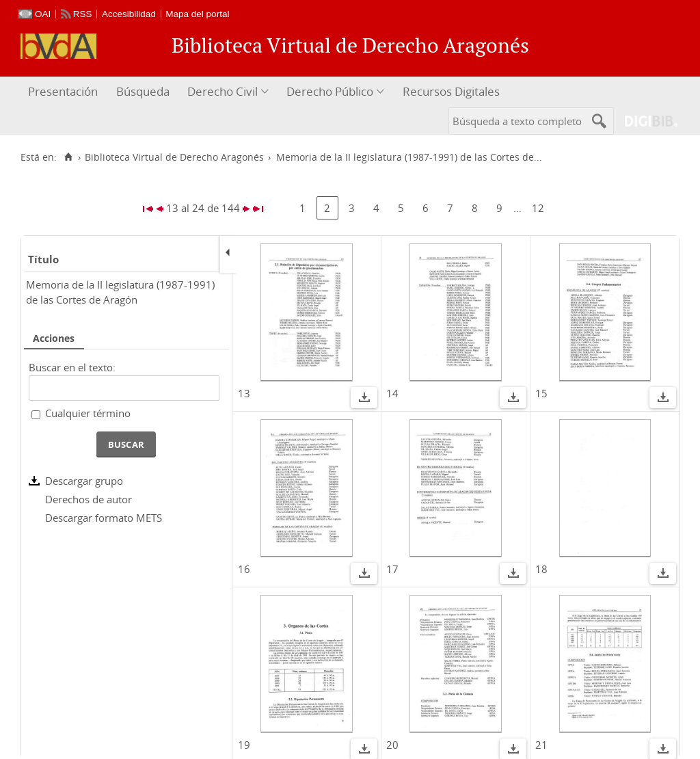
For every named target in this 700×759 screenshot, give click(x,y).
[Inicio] (68, 157)
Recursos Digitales (451, 91)
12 (538, 208)
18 (541, 569)
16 (244, 569)
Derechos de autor (89, 499)
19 (244, 745)
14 (392, 393)
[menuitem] (65, 92)
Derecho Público (330, 91)
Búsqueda (143, 91)
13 (244, 393)
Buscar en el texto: (72, 367)
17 (392, 569)
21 (541, 745)
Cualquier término (88, 413)
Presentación (63, 91)
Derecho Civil (223, 91)
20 (392, 745)
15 (541, 393)
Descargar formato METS (104, 518)
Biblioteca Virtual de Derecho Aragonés (174, 157)
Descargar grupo (84, 481)
